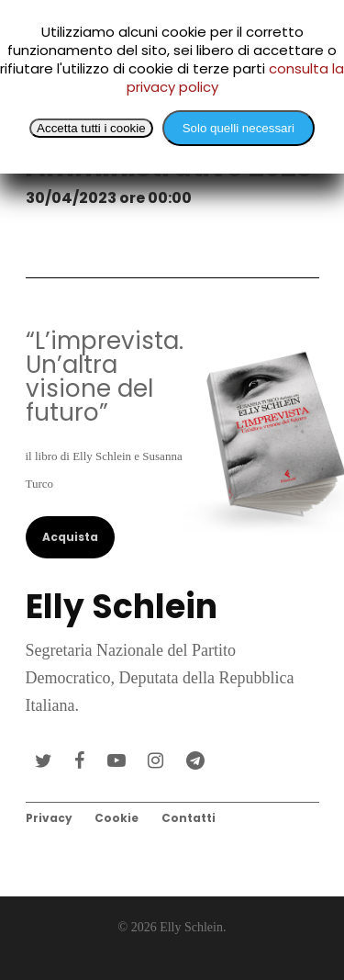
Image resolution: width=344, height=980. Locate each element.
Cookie (117, 818)
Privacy (49, 818)
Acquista (70, 537)
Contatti (189, 818)
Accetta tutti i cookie (91, 128)
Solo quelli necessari (239, 128)
